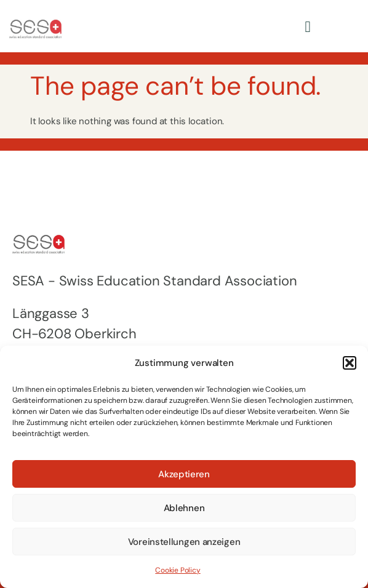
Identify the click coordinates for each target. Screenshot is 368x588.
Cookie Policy (178, 570)
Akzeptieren (184, 474)
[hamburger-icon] (308, 26)
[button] (350, 363)
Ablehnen (184, 508)
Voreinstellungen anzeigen (184, 542)
